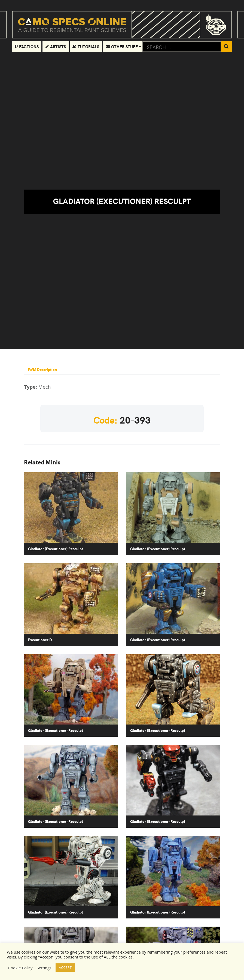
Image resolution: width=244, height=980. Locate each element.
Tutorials (86, 46)
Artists (56, 46)
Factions (27, 46)
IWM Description (43, 369)
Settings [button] (44, 968)
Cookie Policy (20, 968)
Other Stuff (122, 46)
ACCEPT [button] (65, 967)
